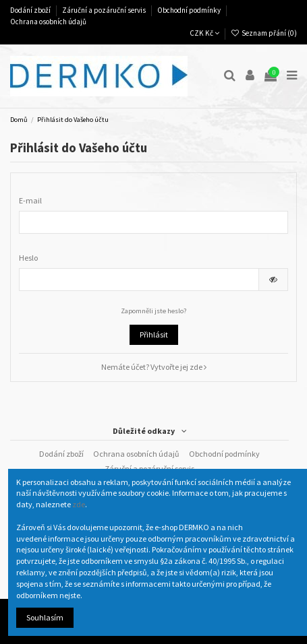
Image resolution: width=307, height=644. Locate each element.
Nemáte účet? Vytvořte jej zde (154, 367)
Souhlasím (45, 617)
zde (79, 504)
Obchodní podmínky (190, 10)
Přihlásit (154, 334)
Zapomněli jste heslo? (153, 311)
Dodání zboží (31, 10)
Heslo (28, 258)
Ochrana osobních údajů (48, 22)
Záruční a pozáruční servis (105, 10)
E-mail (30, 200)
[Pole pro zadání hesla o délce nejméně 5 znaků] (139, 280)
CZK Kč (204, 33)
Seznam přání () (264, 33)
